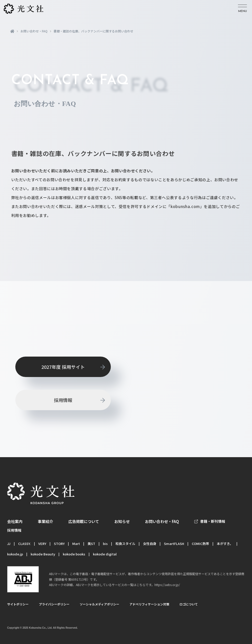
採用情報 (63, 400)
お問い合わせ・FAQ (34, 31)
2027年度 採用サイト (63, 367)
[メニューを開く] (242, 9)
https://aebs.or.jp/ (167, 585)
